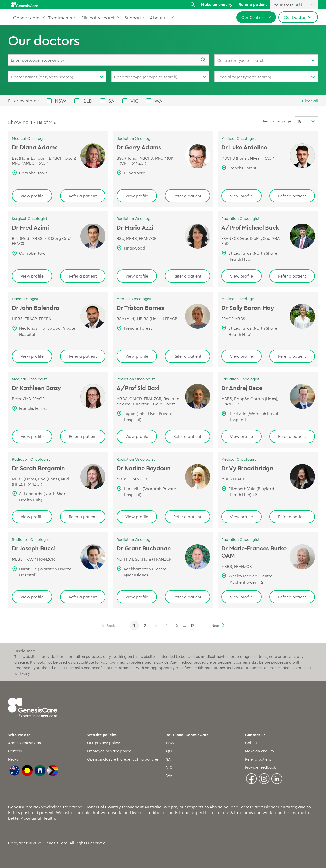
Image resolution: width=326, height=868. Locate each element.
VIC (169, 767)
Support (133, 18)
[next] (219, 625)
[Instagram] (264, 778)
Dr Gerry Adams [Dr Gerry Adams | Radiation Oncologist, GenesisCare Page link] (139, 147)
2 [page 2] (145, 625)
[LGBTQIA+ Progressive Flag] (53, 770)
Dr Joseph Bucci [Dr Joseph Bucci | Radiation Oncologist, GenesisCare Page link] (34, 548)
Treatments (60, 18)
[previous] (108, 625)
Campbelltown (33, 173)
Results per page (277, 121)
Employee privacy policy (109, 751)
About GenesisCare (25, 743)
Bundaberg (135, 173)
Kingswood (134, 248)
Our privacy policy (104, 743)
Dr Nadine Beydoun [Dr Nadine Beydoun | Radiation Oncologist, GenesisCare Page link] (144, 468)
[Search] (193, 5)
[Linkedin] (277, 778)
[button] (43, 17)
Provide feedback (260, 767)
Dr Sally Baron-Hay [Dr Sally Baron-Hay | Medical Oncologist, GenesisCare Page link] (248, 308)
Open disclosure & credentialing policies (123, 759)
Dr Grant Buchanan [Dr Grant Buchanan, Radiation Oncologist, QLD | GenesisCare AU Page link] (144, 548)
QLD (170, 751)
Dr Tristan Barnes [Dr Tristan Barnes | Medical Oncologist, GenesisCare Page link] (140, 308)
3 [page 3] (156, 625)
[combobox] (109, 60)
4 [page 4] (166, 625)
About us (159, 18)
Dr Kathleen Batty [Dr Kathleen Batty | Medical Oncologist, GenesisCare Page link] (36, 388)
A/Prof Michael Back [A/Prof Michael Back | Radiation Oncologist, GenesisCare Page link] (250, 227)
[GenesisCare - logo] (25, 5)
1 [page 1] (134, 625)
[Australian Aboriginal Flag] (27, 770)
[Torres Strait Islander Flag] (40, 770)
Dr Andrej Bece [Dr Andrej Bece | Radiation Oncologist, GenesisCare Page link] (242, 388)
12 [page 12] (192, 625)
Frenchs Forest (242, 168)
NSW (171, 743)
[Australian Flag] (15, 770)
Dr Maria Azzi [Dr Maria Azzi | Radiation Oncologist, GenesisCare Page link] (135, 227)
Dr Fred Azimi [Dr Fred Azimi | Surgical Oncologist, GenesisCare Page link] (30, 227)
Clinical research (98, 18)
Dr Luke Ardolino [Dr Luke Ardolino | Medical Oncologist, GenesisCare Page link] (244, 147)
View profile (32, 196)
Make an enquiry (217, 4)
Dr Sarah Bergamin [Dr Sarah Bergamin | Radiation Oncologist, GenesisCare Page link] (38, 468)
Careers (15, 751)
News (13, 759)
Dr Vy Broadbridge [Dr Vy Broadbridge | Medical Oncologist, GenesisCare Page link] (247, 468)
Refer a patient (253, 4)
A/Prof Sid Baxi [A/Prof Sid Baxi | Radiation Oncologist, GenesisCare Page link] (138, 388)
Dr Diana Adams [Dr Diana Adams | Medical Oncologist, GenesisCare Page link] (35, 147)
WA (169, 775)
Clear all (310, 101)
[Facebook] (251, 778)
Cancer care (26, 18)
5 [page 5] (177, 625)
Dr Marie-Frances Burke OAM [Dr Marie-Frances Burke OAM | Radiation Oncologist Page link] (254, 552)
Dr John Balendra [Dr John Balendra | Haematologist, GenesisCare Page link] (36, 308)
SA (168, 759)
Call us (251, 743)
